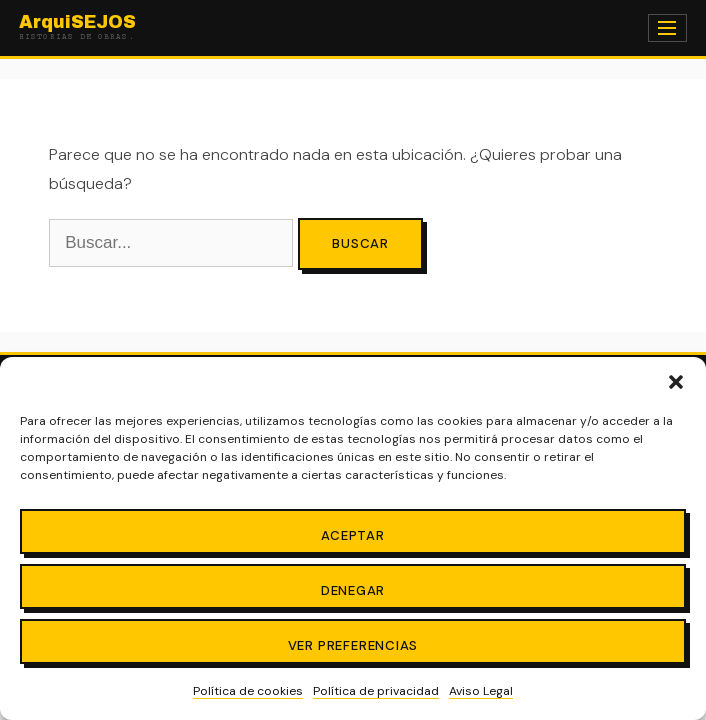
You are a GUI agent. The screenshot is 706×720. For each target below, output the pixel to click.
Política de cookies (248, 691)
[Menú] (667, 28)
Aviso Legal (481, 691)
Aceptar (353, 535)
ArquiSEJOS (77, 28)
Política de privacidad (376, 691)
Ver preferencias (353, 645)
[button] (676, 382)
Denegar (353, 590)
